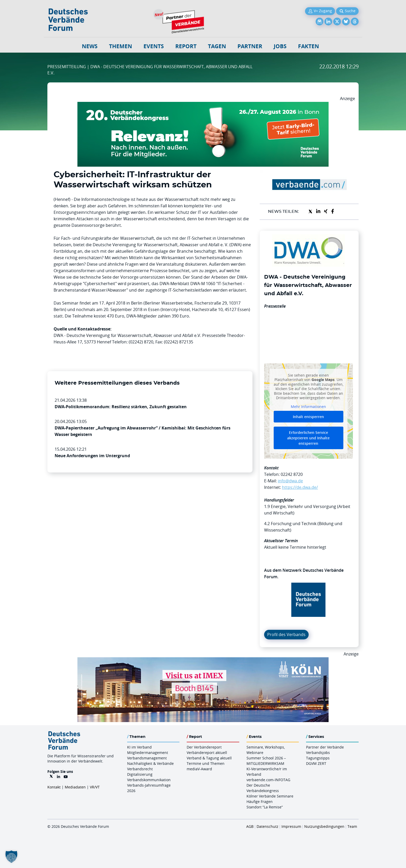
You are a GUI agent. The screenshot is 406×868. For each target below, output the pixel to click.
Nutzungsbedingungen (324, 826)
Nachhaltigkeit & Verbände (150, 763)
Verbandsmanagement (147, 758)
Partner (250, 46)
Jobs (280, 46)
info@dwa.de (290, 481)
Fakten (309, 46)
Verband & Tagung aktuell (209, 758)
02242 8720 (292, 474)
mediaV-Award (199, 769)
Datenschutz (267, 826)
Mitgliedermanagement (148, 753)
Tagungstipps (318, 758)
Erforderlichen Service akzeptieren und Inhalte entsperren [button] (308, 438)
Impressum (291, 826)
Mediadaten (75, 787)
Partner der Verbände (325, 747)
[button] (11, 857)
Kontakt (54, 787)
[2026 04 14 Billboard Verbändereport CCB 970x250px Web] (203, 660)
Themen (121, 46)
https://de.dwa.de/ (300, 487)
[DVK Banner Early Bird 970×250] (203, 105)
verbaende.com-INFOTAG (268, 780)
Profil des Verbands (286, 634)
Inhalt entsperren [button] (308, 417)
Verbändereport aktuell (207, 753)
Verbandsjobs (318, 753)
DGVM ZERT (316, 763)
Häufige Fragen (260, 802)
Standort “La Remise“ (265, 807)
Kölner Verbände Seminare (270, 796)
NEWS (90, 46)
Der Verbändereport (204, 747)
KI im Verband (139, 747)
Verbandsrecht (140, 769)
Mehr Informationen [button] (308, 406)
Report (186, 46)
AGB (250, 826)
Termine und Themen (206, 763)
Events (154, 46)
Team (352, 826)
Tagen (217, 46)
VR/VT (95, 787)
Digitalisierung (140, 774)
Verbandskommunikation (149, 780)
